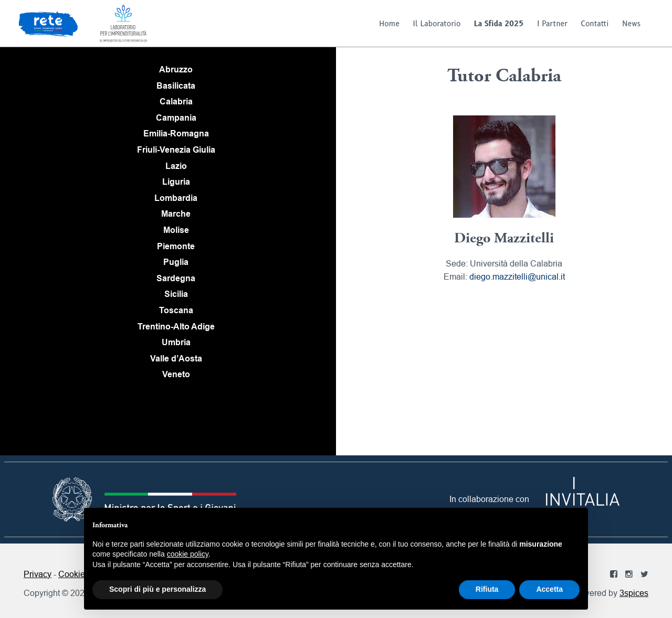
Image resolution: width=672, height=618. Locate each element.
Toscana (176, 310)
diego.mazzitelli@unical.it (517, 276)
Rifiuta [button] (487, 589)
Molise (176, 230)
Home (389, 24)
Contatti (595, 24)
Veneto (176, 374)
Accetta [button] (549, 589)
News (631, 24)
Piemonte (176, 246)
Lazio (176, 166)
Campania (176, 118)
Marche (176, 214)
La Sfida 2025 (499, 24)
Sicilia (176, 294)
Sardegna (176, 278)
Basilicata (176, 86)
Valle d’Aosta (176, 359)
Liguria (176, 182)
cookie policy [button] (188, 554)
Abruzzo (176, 70)
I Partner (552, 24)
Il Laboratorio (437, 24)
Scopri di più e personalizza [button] (157, 589)
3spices (634, 593)
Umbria (176, 342)
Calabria (176, 102)
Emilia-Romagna (176, 134)
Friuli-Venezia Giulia (176, 150)
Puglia (176, 262)
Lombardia (176, 198)
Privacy (38, 574)
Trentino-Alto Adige (176, 327)
